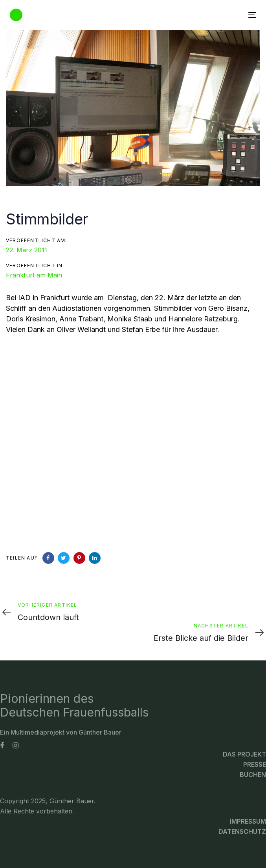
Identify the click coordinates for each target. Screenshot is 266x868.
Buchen (253, 775)
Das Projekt (244, 754)
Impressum (248, 821)
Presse (255, 764)
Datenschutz (242, 832)
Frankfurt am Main (34, 275)
